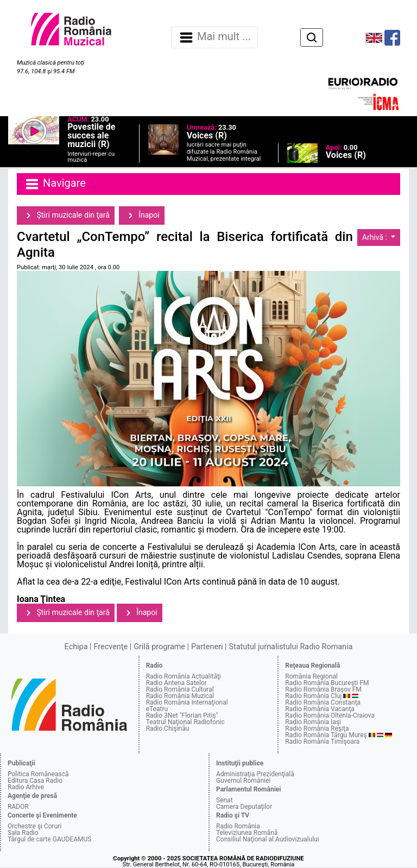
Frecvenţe (111, 647)
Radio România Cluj (313, 696)
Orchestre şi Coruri (34, 826)
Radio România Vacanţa (320, 709)
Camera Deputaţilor (244, 807)
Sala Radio (23, 833)
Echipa (76, 647)
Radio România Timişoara (322, 742)
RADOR (18, 807)
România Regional (311, 676)
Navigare (55, 184)
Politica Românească (38, 774)
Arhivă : (376, 237)
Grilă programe (159, 647)
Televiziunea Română (247, 833)
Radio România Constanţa (323, 702)
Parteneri (207, 647)
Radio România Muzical (180, 696)
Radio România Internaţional (187, 702)
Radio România (238, 826)
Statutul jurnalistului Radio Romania (290, 647)
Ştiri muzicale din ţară (66, 216)
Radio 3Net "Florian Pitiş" (182, 715)
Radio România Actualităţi (184, 676)
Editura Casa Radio (35, 781)
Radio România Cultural (180, 689)
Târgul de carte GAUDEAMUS (49, 839)
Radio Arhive (26, 787)
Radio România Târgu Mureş (326, 735)
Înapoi (142, 216)
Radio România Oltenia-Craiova (330, 715)
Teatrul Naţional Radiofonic (185, 722)
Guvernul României (243, 781)
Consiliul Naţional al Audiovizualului (268, 839)
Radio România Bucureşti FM (327, 683)
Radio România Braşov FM (323, 689)
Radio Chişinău (168, 728)
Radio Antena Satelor (176, 683)
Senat (225, 800)
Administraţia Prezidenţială (255, 774)
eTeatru (157, 709)
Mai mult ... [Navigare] (214, 37)
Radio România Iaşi (313, 722)
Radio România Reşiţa (317, 728)
